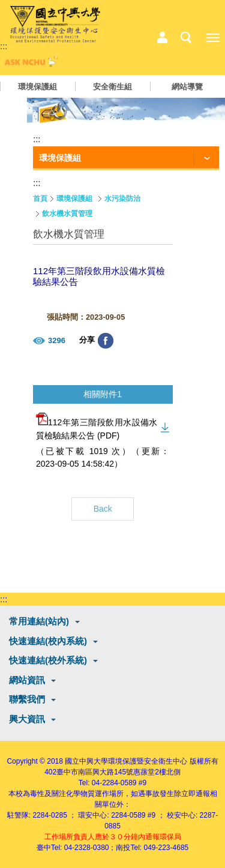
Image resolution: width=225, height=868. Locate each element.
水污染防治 (122, 199)
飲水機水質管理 (67, 214)
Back (103, 509)
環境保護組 (37, 87)
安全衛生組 (112, 87)
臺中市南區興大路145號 (95, 772)
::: (4, 46)
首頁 (40, 199)
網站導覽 (187, 87)
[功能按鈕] (126, 158)
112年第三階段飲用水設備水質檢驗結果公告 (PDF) (97, 426)
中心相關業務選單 (162, 38)
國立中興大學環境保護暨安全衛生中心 (126, 761)
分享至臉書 (106, 341)
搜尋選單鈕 (186, 38)
